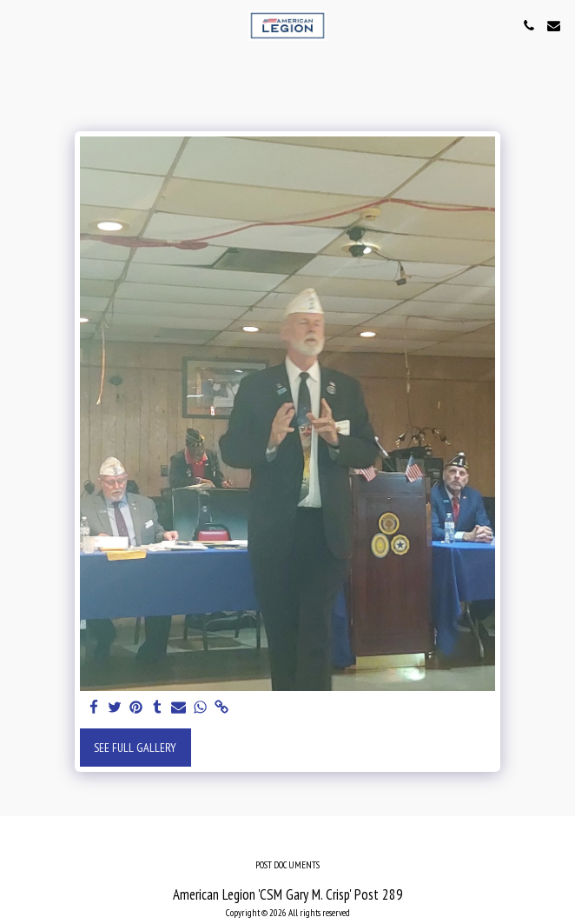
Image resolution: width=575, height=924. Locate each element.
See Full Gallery (135, 748)
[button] (19, 25)
